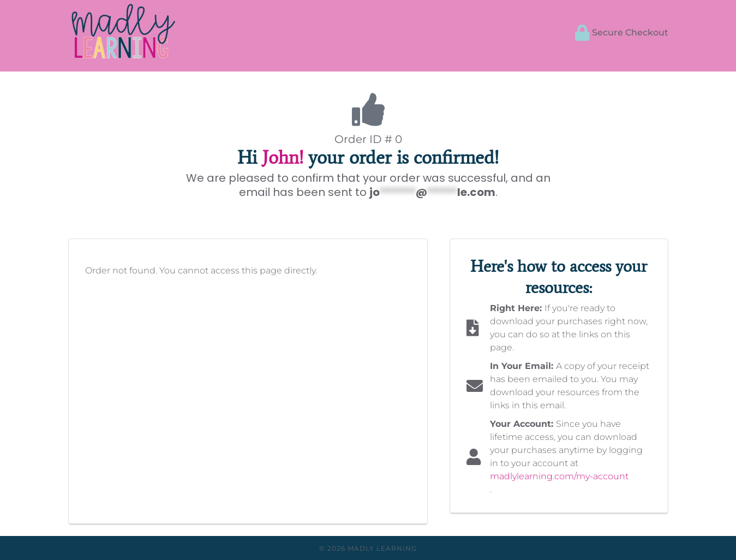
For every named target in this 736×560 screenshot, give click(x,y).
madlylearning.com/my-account (559, 476)
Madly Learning (382, 548)
